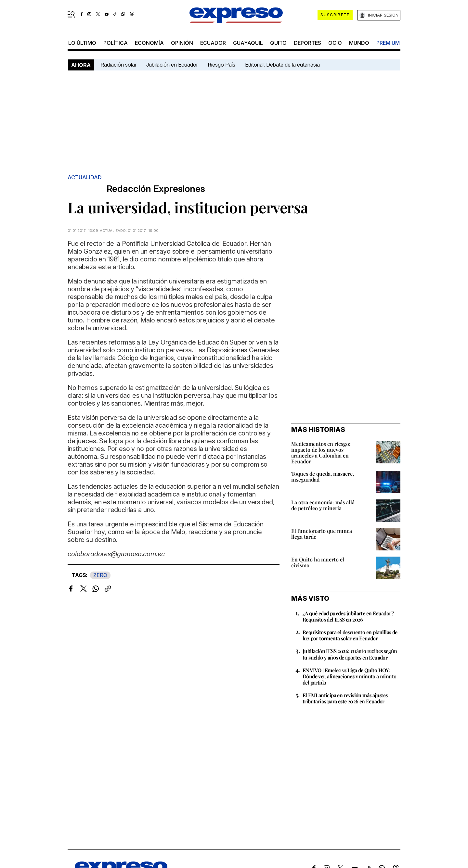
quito (278, 43)
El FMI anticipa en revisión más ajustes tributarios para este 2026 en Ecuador (345, 698)
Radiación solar (118, 65)
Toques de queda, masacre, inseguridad (323, 477)
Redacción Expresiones (156, 189)
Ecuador (213, 43)
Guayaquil (248, 43)
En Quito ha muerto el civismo (318, 562)
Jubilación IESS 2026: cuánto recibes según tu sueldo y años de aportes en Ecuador (350, 654)
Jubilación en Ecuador (172, 65)
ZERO (100, 575)
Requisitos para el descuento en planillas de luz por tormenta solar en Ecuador (350, 635)
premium (388, 43)
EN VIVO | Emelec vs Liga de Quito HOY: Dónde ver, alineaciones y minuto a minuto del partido (349, 676)
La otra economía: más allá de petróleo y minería (323, 505)
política (116, 43)
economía (149, 43)
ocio (335, 43)
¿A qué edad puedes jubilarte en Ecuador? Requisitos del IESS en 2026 (348, 616)
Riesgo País (221, 65)
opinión (182, 43)
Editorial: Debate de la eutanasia (282, 65)
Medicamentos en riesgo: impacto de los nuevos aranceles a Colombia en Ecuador (321, 453)
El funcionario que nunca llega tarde (322, 534)
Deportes (307, 43)
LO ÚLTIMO (82, 43)
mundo (359, 43)
